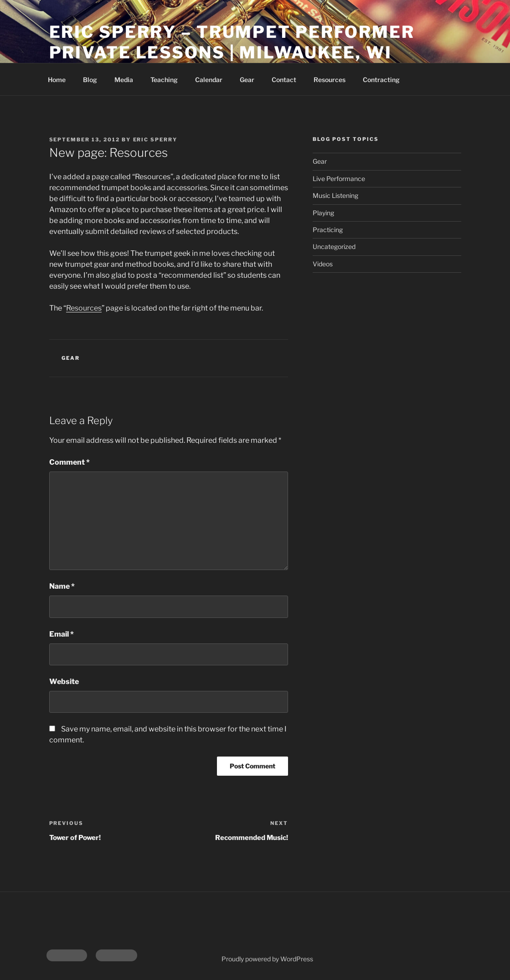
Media (124, 80)
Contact (284, 80)
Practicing (328, 230)
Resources (330, 80)
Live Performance (339, 179)
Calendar (209, 80)
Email (62, 634)
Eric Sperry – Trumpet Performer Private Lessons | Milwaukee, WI (232, 42)
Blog (90, 80)
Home (57, 80)
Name (62, 586)
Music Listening (335, 195)
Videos (323, 264)
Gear (247, 80)
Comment (70, 462)
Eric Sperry (155, 140)
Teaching (164, 80)
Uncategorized (334, 246)
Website (64, 682)
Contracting (381, 80)
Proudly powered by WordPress (267, 959)
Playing (323, 213)
